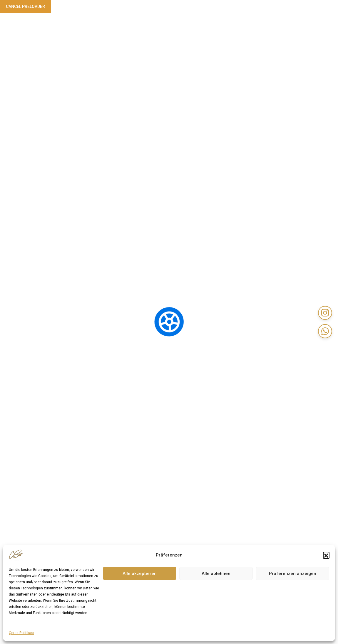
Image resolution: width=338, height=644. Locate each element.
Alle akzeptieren (140, 574)
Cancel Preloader (25, 6)
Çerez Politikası (21, 633)
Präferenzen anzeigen (293, 574)
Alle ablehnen (216, 574)
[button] (326, 555)
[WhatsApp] (325, 332)
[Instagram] (325, 312)
